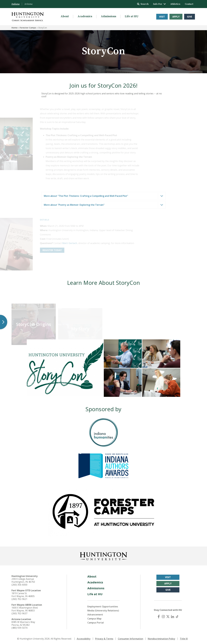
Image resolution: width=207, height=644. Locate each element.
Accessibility (84, 638)
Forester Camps (28, 28)
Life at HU (132, 16)
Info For (159, 4)
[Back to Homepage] (103, 555)
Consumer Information (131, 638)
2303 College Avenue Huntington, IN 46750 (23, 580)
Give (190, 17)
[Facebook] (159, 616)
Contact (189, 4)
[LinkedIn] (172, 616)
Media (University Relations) (103, 610)
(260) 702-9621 (19, 598)
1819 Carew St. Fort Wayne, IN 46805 (23, 594)
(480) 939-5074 (19, 627)
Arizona (28, 4)
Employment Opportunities (103, 606)
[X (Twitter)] (168, 616)
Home (15, 28)
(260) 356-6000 (19, 584)
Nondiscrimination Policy (162, 638)
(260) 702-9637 (19, 613)
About (65, 16)
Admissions (108, 16)
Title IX (184, 638)
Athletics (175, 4)
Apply (176, 17)
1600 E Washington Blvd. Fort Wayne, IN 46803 (25, 608)
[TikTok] (177, 616)
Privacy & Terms (104, 638)
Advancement (95, 614)
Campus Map (94, 618)
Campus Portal (96, 622)
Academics (85, 16)
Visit (162, 17)
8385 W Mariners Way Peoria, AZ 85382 (23, 623)
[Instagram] (163, 616)
